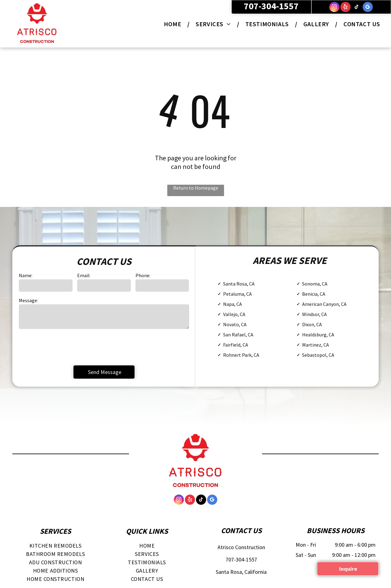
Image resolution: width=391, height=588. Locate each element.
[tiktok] (357, 8)
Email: (84, 275)
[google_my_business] (368, 8)
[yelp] (345, 8)
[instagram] (334, 8)
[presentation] (66, 347)
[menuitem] (174, 24)
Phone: (143, 275)
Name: (26, 275)
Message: (28, 300)
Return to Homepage (196, 188)
